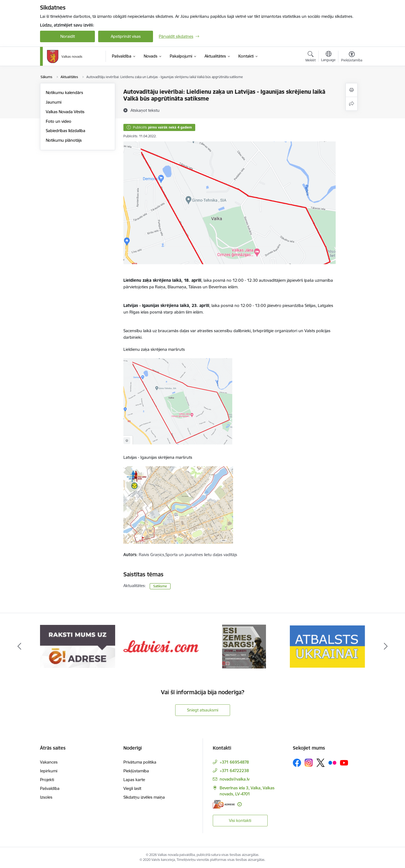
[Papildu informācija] (240, 804)
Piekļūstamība (136, 771)
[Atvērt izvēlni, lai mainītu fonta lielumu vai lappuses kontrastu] (352, 57)
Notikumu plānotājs (64, 140)
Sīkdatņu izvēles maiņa (144, 797)
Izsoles (46, 797)
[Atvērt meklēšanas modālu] (311, 57)
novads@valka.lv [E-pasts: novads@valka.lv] (235, 779)
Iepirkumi (49, 771)
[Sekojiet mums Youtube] (344, 762)
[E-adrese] (224, 804)
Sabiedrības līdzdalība (66, 131)
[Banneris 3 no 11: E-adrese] (161, 646)
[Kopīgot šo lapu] (352, 104)
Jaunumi (54, 102)
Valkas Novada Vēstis (65, 112)
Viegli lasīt (132, 788)
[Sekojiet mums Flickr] (332, 762)
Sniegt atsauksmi (203, 710)
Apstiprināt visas (126, 36)
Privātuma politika (140, 762)
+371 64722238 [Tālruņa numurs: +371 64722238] (234, 771)
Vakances (49, 762)
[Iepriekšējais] (19, 647)
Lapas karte (134, 780)
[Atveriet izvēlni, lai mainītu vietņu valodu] (328, 57)
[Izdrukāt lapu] (352, 90)
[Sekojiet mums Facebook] (297, 763)
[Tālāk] (386, 647)
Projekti (47, 780)
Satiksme (160, 586)
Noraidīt (68, 36)
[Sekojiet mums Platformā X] (321, 763)
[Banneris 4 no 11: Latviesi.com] (244, 646)
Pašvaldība (50, 788)
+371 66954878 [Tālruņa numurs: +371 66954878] (234, 762)
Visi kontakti (240, 820)
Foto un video (59, 121)
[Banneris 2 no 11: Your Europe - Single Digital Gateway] (78, 646)
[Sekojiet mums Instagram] (309, 763)
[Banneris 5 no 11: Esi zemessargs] (327, 646)
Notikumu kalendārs (64, 93)
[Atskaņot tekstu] (145, 110)
